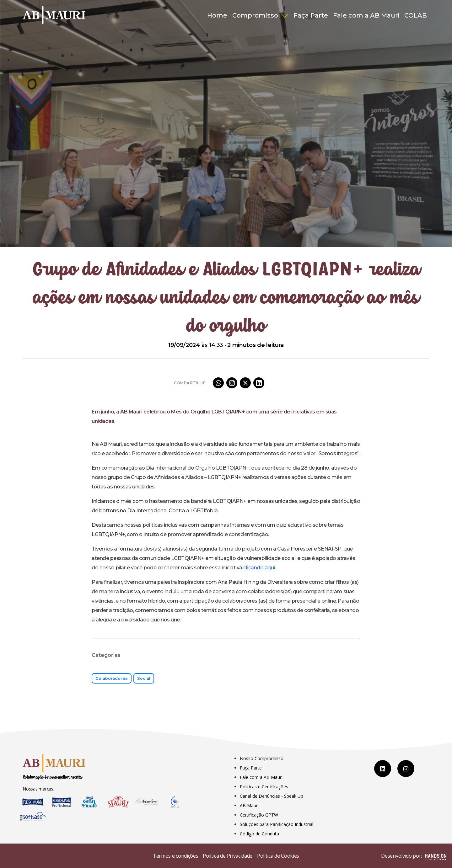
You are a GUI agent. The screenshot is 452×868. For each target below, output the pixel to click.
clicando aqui (259, 568)
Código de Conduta (259, 834)
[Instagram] (406, 769)
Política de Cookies (278, 856)
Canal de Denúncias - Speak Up (272, 796)
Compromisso (256, 15)
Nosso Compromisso (262, 758)
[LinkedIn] (383, 769)
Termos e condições (175, 856)
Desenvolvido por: (414, 856)
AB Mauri (249, 805)
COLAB (416, 15)
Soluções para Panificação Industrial (277, 824)
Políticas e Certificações (264, 787)
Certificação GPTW (259, 815)
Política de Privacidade (228, 856)
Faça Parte (311, 15)
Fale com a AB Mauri (366, 15)
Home (217, 15)
